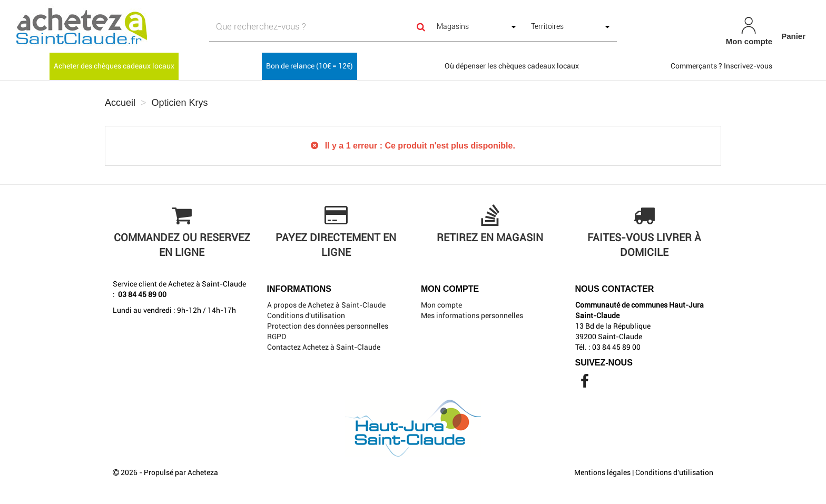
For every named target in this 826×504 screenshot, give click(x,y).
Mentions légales (602, 472)
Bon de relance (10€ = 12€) (309, 66)
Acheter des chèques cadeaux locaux (114, 66)
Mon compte (441, 305)
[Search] (421, 27)
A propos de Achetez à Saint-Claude (326, 305)
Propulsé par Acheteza (181, 472)
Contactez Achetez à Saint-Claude (324, 347)
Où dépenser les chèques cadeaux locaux (512, 66)
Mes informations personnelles (472, 315)
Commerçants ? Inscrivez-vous (721, 66)
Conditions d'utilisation (306, 315)
